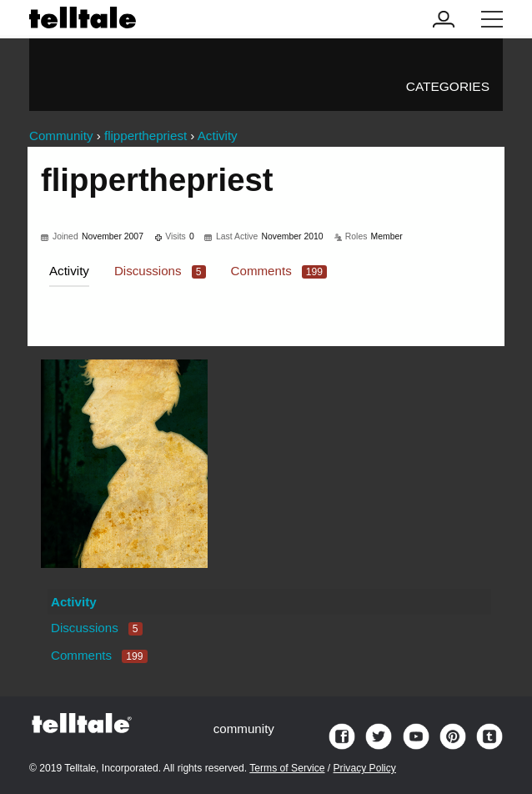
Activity (69, 271)
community (244, 729)
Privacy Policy (365, 768)
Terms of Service (287, 768)
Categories (448, 86)
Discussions (160, 271)
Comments (279, 271)
